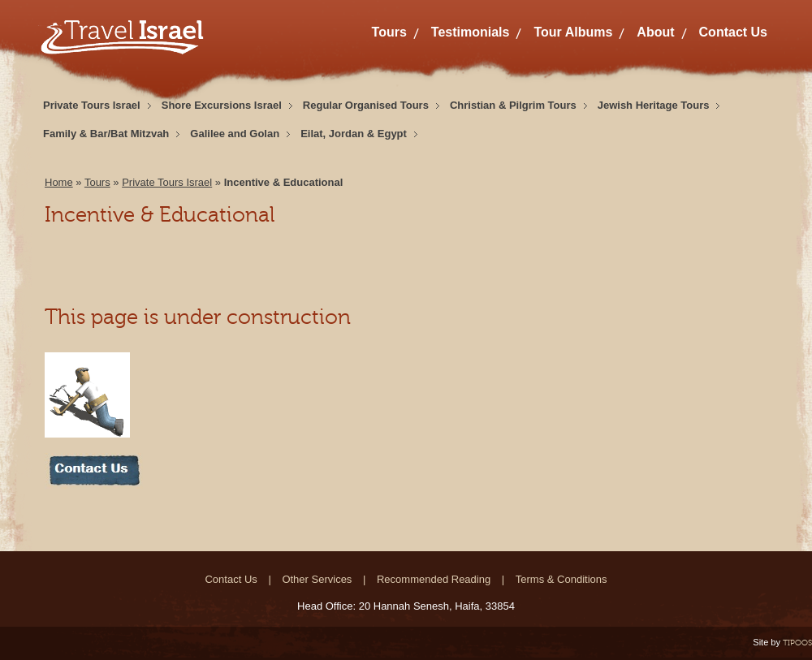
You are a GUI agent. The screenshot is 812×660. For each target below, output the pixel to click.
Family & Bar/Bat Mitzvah (106, 134)
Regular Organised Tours (366, 105)
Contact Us (733, 32)
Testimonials (471, 32)
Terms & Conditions (561, 579)
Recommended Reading (434, 579)
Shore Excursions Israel (222, 105)
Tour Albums (573, 32)
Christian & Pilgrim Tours (513, 105)
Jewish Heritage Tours (654, 105)
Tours (389, 32)
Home (59, 182)
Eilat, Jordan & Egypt (354, 134)
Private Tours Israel (92, 105)
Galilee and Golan (235, 134)
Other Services (317, 579)
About (655, 32)
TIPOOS (797, 643)
